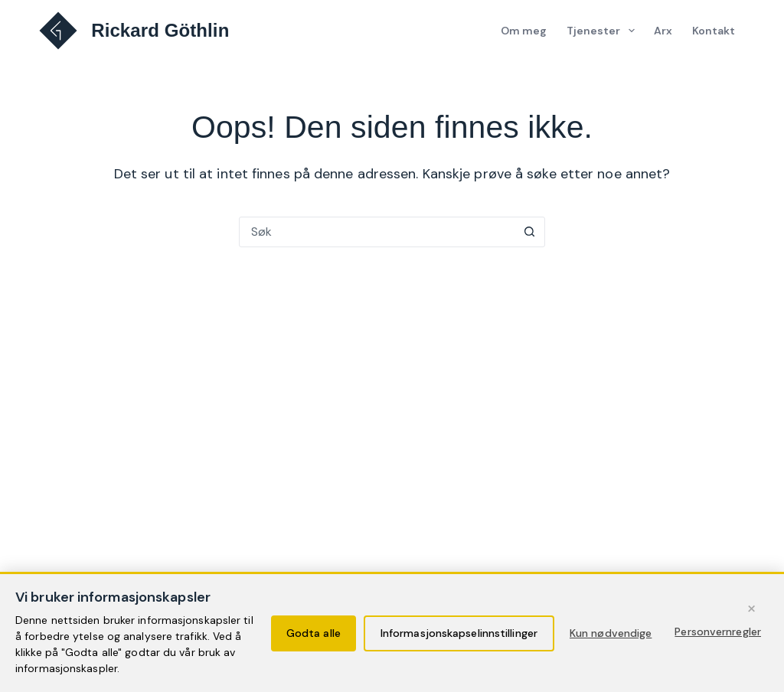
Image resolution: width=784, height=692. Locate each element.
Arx (663, 31)
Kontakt (714, 31)
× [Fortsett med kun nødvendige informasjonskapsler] (751, 607)
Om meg (524, 31)
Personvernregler (718, 632)
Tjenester (604, 31)
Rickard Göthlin (160, 30)
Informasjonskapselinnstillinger (459, 633)
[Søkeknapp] (529, 232)
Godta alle (314, 633)
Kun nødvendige (611, 633)
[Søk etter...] (377, 232)
